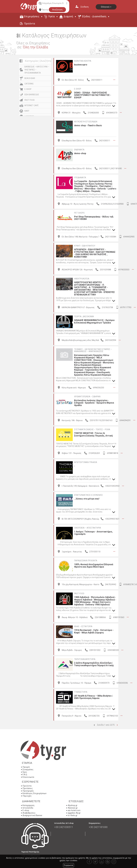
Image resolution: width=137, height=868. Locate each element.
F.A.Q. (25, 774)
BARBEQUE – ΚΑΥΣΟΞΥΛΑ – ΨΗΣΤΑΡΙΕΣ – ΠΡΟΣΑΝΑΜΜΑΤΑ (37, 70)
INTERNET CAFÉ (32, 105)
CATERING (29, 84)
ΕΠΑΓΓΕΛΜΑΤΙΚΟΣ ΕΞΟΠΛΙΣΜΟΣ (88, 495)
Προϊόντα (29, 24)
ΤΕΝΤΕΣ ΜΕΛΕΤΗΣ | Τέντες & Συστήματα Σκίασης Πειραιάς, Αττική (93, 434)
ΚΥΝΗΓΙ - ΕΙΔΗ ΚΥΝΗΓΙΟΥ (85, 245)
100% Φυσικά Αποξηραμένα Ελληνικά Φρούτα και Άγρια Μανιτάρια (94, 565)
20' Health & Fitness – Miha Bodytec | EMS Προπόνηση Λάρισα (93, 696)
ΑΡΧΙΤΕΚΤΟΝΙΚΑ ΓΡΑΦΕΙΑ (86, 462)
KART (27, 111)
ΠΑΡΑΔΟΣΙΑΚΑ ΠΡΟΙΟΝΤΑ (86, 560)
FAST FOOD (30, 100)
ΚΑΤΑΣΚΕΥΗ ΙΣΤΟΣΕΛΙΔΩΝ (86, 122)
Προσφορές (28, 790)
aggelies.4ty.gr (74, 812)
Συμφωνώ (68, 865)
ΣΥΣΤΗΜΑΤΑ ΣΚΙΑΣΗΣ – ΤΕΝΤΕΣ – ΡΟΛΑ (92, 429)
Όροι (25, 771)
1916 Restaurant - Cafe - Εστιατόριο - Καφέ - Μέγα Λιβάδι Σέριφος (94, 631)
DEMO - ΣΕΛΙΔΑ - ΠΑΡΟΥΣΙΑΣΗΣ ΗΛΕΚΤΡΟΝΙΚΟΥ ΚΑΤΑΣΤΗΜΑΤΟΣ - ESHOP (93, 95)
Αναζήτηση (57, 10)
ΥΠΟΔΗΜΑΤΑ (80, 177)
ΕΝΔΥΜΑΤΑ (79, 150)
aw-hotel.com (74, 810)
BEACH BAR (30, 78)
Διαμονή (68, 16)
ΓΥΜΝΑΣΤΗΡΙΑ (81, 691)
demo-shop (80, 153)
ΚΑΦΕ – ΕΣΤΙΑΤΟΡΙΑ (83, 626)
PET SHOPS (79, 213)
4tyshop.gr (73, 805)
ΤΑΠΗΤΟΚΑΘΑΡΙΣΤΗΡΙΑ (85, 659)
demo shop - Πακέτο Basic (88, 125)
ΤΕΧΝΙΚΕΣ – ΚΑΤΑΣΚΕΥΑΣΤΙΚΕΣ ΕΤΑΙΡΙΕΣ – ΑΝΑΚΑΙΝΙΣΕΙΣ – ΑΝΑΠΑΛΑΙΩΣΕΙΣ (93, 350)
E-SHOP (28, 89)
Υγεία (51, 16)
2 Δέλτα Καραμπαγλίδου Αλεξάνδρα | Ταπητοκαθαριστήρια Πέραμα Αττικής (94, 664)
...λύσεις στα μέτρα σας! (87, 498)
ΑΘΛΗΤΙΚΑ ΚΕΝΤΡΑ (83, 61)
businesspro (81, 65)
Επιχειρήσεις (32, 16)
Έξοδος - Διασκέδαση (94, 16)
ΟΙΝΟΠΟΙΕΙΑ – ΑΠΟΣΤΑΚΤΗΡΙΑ (88, 527)
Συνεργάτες (28, 769)
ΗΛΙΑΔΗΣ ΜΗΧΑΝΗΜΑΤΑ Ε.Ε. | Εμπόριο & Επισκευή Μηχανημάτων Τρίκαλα (94, 321)
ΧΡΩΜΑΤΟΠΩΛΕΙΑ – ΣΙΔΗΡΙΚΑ (87, 396)
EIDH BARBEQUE (32, 95)
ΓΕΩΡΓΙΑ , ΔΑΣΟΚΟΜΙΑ (84, 316)
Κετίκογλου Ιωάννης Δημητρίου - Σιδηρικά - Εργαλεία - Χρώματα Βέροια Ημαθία (94, 403)
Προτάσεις (28, 788)
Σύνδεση (85, 7)
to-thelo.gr (73, 815)
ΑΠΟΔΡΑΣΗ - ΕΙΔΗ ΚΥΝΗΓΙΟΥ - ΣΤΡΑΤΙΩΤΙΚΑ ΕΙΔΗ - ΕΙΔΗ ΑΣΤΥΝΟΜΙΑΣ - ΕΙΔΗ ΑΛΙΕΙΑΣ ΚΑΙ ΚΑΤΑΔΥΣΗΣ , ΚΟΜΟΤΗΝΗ (95, 253)
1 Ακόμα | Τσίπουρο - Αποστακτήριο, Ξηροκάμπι (93, 532)
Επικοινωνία (28, 776)
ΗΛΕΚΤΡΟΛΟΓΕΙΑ (82, 278)
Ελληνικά (106, 7)
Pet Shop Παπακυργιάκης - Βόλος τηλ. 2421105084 (94, 218)
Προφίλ (26, 766)
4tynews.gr (73, 807)
